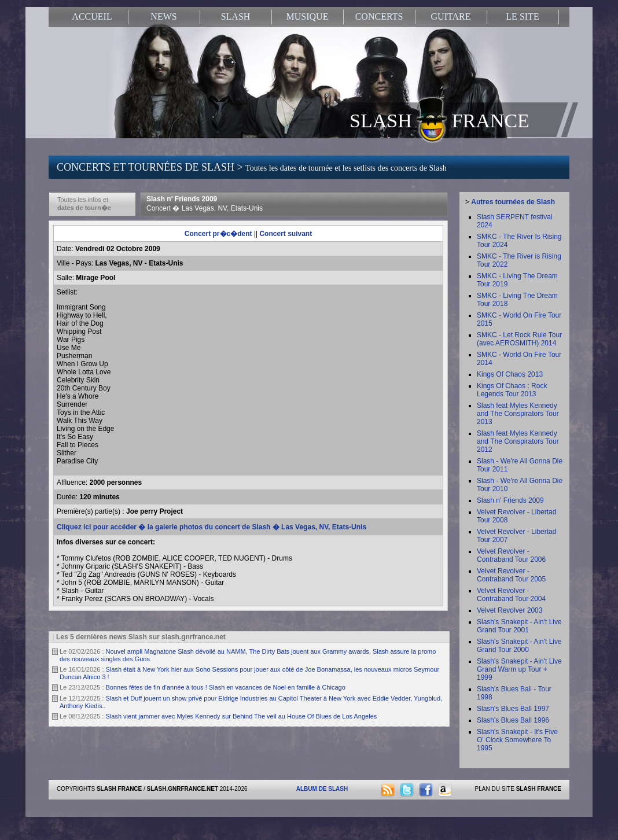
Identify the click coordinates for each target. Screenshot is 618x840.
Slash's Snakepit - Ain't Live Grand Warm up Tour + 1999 (519, 669)
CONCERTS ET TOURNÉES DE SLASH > (252, 167)
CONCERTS (379, 16)
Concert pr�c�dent (218, 234)
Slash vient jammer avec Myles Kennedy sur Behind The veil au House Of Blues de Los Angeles (242, 716)
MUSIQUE (308, 16)
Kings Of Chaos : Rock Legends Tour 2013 (512, 390)
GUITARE (451, 16)
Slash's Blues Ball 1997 (513, 709)
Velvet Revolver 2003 (510, 610)
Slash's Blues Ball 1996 (513, 720)
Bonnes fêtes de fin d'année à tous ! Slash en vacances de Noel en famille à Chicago (226, 687)
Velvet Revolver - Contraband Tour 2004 (511, 595)
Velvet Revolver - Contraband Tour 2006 (511, 555)
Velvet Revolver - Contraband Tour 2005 (511, 575)
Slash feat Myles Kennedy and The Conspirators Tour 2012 (518, 441)
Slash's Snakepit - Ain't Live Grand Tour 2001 (519, 626)
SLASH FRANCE (439, 120)
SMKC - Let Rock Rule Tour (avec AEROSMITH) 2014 (519, 339)
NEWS (163, 16)
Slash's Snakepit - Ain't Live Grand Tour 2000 (519, 646)
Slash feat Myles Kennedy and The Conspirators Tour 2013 (518, 414)
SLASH (236, 16)
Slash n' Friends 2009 (205, 204)
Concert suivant (286, 234)
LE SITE (522, 16)
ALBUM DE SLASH (322, 789)
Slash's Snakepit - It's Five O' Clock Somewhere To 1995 (517, 740)
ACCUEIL (92, 16)
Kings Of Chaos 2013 (510, 374)
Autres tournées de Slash (513, 202)
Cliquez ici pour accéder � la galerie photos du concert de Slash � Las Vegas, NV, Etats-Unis (211, 527)
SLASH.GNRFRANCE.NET (183, 789)
